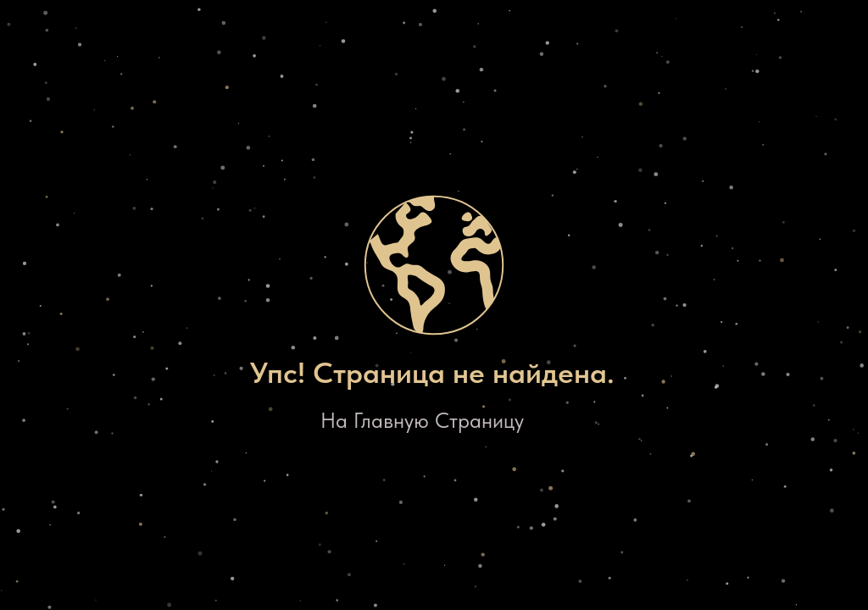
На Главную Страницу (422, 420)
